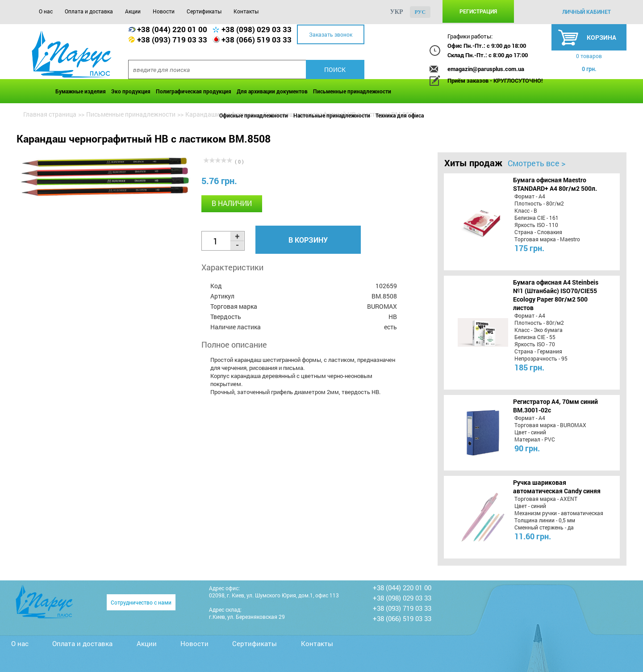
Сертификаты (204, 11)
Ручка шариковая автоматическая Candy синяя (557, 487)
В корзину (308, 240)
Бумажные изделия (81, 91)
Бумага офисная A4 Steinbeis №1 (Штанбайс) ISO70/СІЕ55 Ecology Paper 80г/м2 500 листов (556, 295)
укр (397, 12)
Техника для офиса (400, 115)
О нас (46, 11)
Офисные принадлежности (254, 115)
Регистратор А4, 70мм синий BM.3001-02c (555, 406)
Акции (133, 11)
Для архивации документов (272, 91)
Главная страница (50, 114)
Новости (164, 11)
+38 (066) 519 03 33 (257, 40)
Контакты (246, 11)
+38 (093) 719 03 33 (172, 40)
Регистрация (478, 11)
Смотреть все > (537, 163)
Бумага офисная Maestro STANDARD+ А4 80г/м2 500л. (555, 184)
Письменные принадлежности (352, 91)
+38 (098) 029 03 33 (257, 29)
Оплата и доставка (89, 11)
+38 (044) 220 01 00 (172, 29)
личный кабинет (587, 12)
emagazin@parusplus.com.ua (486, 69)
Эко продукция (131, 91)
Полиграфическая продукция (194, 91)
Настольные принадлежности (332, 115)
